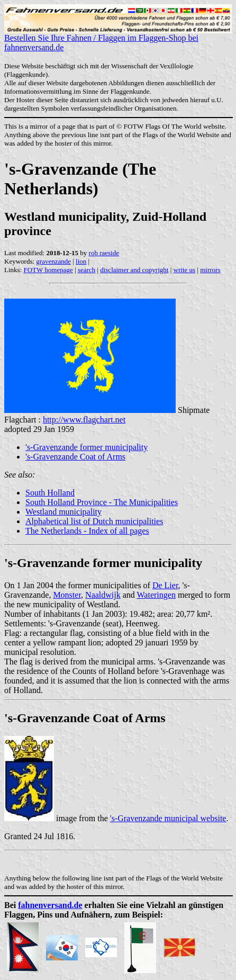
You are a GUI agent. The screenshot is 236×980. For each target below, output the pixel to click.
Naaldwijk (103, 595)
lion (81, 261)
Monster (67, 595)
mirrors (210, 270)
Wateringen (156, 595)
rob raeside (104, 253)
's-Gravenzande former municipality (87, 447)
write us (185, 270)
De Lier (165, 585)
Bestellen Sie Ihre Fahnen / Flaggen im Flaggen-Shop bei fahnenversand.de (118, 39)
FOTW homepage (48, 270)
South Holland (50, 493)
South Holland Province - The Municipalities (102, 502)
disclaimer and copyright (134, 270)
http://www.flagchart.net (84, 420)
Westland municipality (63, 512)
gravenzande (53, 261)
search (87, 270)
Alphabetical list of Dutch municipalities (94, 521)
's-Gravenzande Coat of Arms (75, 457)
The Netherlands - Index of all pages (87, 531)
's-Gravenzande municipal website (168, 818)
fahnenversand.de (50, 905)
